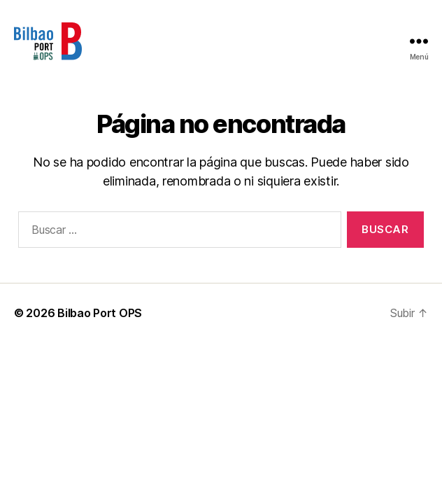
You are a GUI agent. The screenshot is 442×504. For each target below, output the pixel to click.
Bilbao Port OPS (100, 313)
